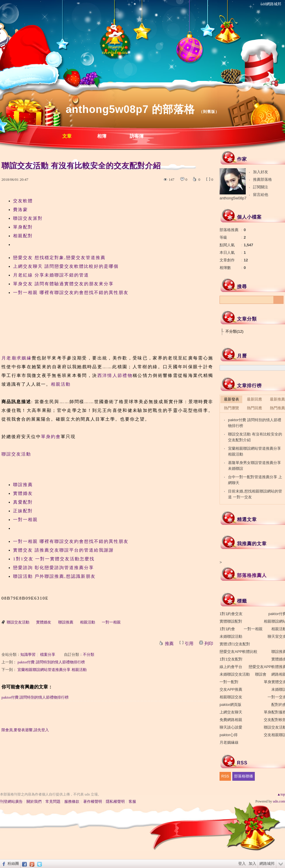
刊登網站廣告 (11, 801)
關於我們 (34, 801)
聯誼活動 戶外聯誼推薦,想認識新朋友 (54, 576)
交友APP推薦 (231, 689)
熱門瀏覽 (231, 408)
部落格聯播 (244, 776)
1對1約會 (227, 629)
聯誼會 (261, 674)
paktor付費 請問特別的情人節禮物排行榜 (51, 662)
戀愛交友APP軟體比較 (238, 652)
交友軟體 (23, 201)
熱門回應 (254, 408)
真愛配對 (23, 502)
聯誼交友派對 (28, 218)
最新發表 (231, 399)
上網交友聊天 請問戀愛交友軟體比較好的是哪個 (66, 266)
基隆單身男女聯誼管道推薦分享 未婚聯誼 (254, 466)
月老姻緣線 (229, 742)
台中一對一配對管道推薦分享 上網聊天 (255, 480)
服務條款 (72, 801)
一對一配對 (229, 682)
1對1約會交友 (231, 614)
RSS (225, 776)
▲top (281, 794)
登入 (242, 863)
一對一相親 (25, 520)
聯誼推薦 (23, 485)
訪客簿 (137, 136)
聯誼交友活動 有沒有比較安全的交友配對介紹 (255, 437)
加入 (252, 863)
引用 (189, 644)
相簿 (102, 136)
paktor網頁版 (230, 705)
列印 (209, 644)
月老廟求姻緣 (17, 358)
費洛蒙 (21, 210)
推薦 (169, 644)
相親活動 (61, 384)
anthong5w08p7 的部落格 (130, 109)
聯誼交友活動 (16, 454)
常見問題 (53, 801)
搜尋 (278, 300)
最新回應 (254, 399)
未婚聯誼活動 (231, 636)
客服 (132, 801)
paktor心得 (229, 735)
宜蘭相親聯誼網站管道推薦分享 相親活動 (52, 670)
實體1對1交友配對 (235, 644)
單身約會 (51, 437)
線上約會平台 (231, 667)
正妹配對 (23, 511)
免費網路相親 (231, 720)
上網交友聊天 (231, 712)
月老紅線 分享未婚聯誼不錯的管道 (51, 275)
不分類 (89, 654)
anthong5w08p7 (233, 198)
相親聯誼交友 (231, 697)
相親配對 (23, 236)
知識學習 (28, 654)
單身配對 (23, 227)
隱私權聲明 (115, 801)
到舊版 (209, 112)
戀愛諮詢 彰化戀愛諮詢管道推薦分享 (54, 568)
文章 (67, 136)
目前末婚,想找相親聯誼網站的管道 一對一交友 (255, 494)
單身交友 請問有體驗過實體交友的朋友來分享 (63, 284)
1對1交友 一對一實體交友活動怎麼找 (54, 559)
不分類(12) (234, 331)
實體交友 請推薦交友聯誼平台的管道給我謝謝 (63, 550)
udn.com (279, 801)
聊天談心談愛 (231, 727)
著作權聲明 (93, 801)
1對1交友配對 (231, 659)
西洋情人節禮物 (115, 375)
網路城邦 (267, 863)
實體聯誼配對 (231, 621)
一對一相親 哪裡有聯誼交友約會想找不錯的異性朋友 (71, 293)
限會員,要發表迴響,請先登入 (25, 730)
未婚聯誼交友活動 (235, 674)
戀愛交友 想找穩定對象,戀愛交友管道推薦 (59, 258)
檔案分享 (48, 654)
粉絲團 (13, 863)
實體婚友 (23, 493)
